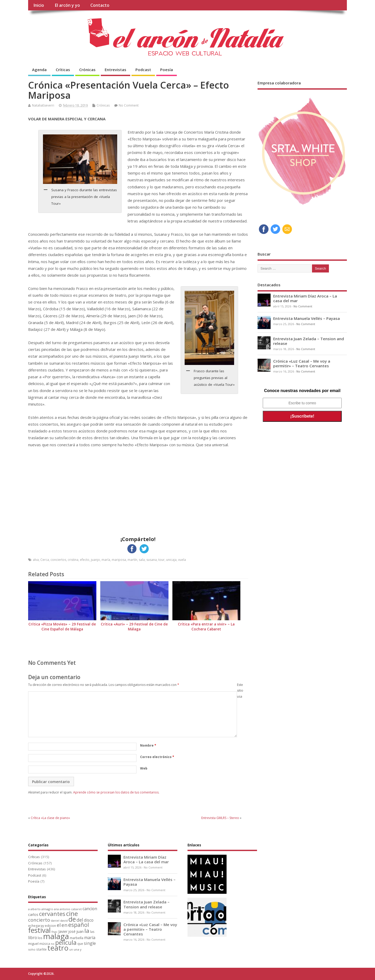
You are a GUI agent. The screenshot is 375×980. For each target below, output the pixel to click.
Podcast (143, 70)
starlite (41, 949)
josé (72, 931)
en (64, 925)
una (76, 949)
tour (161, 560)
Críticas (63, 70)
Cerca (45, 560)
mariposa (119, 560)
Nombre (148, 745)
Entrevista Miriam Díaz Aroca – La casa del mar (305, 298)
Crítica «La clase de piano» (50, 818)
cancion (90, 909)
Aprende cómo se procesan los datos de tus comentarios (116, 792)
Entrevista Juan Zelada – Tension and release (309, 341)
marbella (77, 938)
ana (56, 909)
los (40, 938)
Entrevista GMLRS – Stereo (220, 818)
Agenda (39, 70)
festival (39, 930)
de (72, 919)
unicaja (171, 560)
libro (33, 938)
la (87, 931)
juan (80, 931)
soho (32, 949)
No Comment (129, 105)
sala (142, 560)
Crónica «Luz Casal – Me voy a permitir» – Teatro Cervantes (302, 363)
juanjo (95, 560)
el (59, 925)
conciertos (58, 560)
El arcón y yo (67, 5)
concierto (39, 920)
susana (152, 560)
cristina (73, 560)
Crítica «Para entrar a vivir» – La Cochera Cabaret (206, 627)
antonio (65, 909)
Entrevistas (115, 70)
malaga (56, 936)
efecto (85, 560)
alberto (36, 909)
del (80, 920)
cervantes (52, 914)
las (92, 932)
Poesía (167, 70)
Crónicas (87, 70)
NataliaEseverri (43, 105)
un (71, 949)
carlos (33, 914)
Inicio (39, 5)
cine (72, 913)
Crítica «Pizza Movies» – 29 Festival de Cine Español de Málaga (62, 627)
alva (36, 560)
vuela (182, 560)
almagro (47, 909)
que (80, 944)
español (79, 925)
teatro (58, 948)
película (66, 942)
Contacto (100, 5)
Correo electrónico (157, 757)
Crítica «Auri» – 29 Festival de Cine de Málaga (134, 627)
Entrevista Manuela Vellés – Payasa (307, 318)
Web (144, 768)
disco (89, 920)
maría (106, 560)
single (90, 943)
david (64, 920)
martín (132, 560)
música (45, 944)
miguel (33, 944)
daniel (55, 921)
